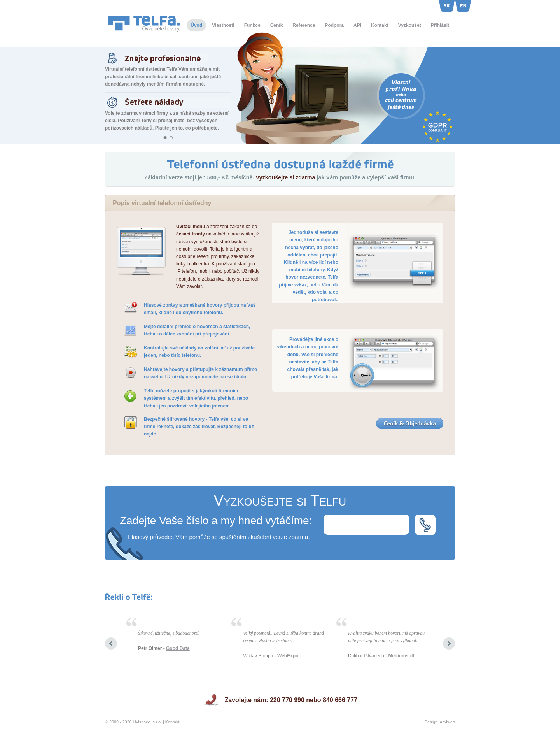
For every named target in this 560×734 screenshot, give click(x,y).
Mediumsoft (401, 656)
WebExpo (288, 656)
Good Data (178, 648)
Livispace (142, 722)
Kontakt (172, 722)
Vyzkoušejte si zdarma (285, 177)
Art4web (447, 722)
